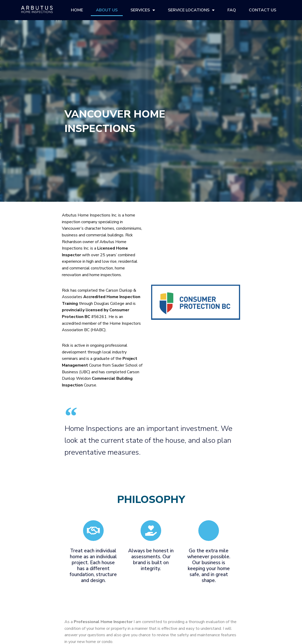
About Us (107, 10)
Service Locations (191, 10)
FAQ (232, 10)
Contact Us (263, 10)
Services (143, 10)
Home (77, 10)
